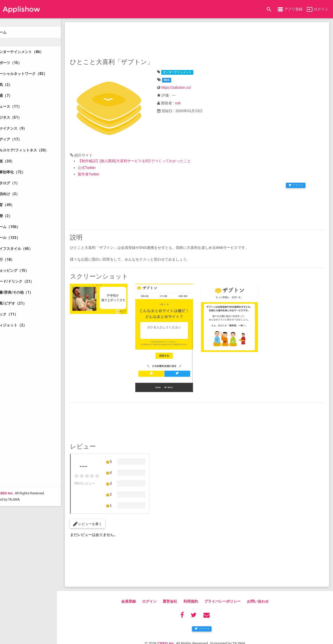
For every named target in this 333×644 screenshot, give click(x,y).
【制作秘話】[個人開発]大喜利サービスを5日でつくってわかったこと (152, 157)
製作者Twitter (106, 170)
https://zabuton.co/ (188, 87)
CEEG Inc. (23, 597)
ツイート (296, 181)
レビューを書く (105, 512)
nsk (189, 103)
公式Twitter (104, 163)
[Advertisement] (206, 39)
